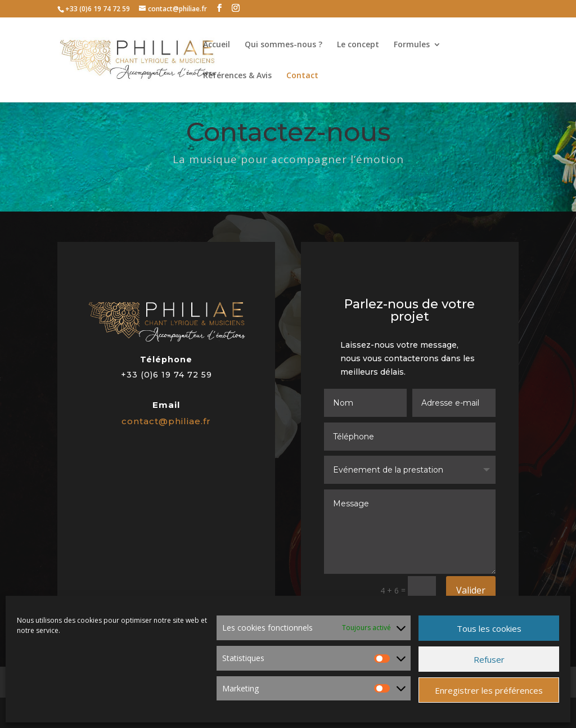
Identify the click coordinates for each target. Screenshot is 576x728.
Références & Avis (237, 76)
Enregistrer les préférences (489, 690)
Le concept (358, 45)
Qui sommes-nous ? (283, 45)
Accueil (217, 45)
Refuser (489, 659)
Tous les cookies (489, 628)
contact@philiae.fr (167, 420)
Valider (471, 590)
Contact (302, 76)
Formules (412, 45)
